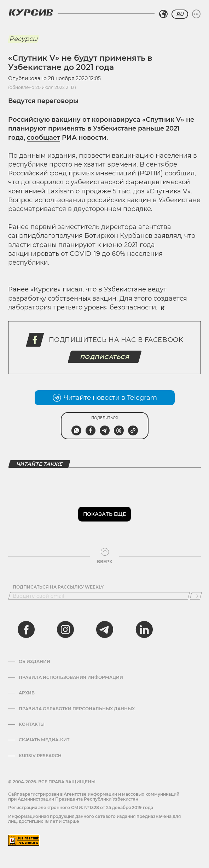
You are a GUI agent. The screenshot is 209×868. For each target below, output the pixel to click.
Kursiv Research (40, 756)
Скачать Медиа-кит (44, 740)
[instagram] (65, 629)
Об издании (34, 662)
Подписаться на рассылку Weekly (58, 587)
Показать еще (104, 514)
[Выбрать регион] (163, 14)
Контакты (32, 724)
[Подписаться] (196, 596)
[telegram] (105, 629)
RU (180, 14)
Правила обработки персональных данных (77, 709)
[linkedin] (144, 629)
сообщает (43, 138)
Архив (27, 693)
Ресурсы (23, 39)
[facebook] (26, 629)
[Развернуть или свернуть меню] (196, 14)
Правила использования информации (71, 677)
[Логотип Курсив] (31, 12)
